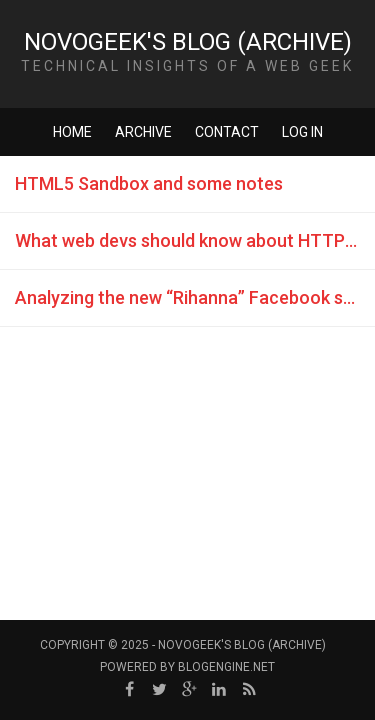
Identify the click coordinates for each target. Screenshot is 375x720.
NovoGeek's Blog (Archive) (188, 42)
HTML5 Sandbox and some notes (149, 183)
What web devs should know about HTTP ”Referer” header (195, 240)
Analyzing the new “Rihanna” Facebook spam (195, 297)
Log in (302, 132)
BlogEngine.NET (226, 667)
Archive (143, 132)
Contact (227, 132)
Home (72, 132)
